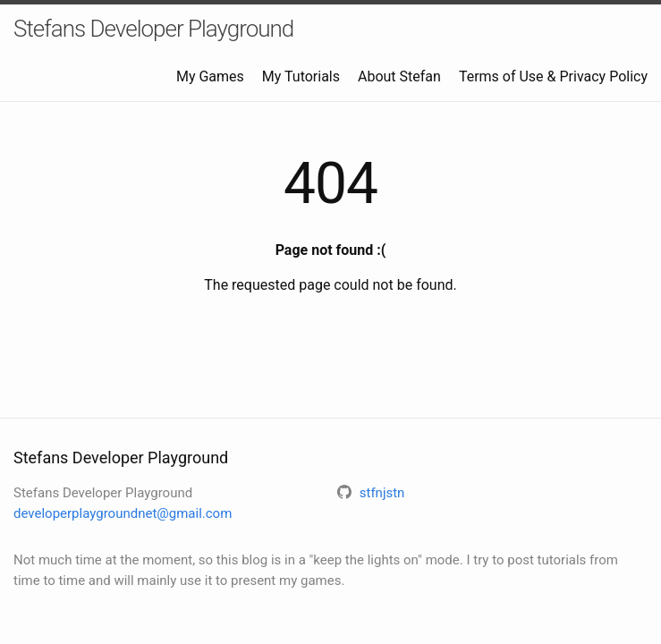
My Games (210, 76)
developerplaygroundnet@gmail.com (123, 513)
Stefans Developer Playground (153, 29)
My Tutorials (301, 76)
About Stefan (399, 76)
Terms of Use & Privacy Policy (553, 76)
